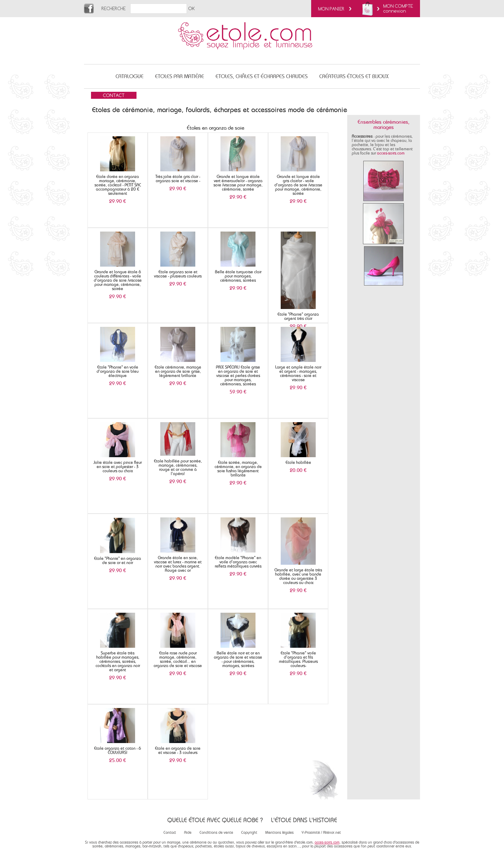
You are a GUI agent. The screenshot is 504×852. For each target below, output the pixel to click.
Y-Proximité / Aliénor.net (321, 833)
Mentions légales (279, 833)
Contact (170, 833)
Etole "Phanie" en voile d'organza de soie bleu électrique (118, 371)
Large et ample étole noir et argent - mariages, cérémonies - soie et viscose (298, 373)
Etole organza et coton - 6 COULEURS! (118, 750)
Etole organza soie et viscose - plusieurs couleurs (178, 274)
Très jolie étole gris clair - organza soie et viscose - (178, 179)
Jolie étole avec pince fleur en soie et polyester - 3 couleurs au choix (118, 467)
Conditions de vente (216, 833)
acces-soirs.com (391, 153)
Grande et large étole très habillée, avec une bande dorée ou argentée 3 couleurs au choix (298, 576)
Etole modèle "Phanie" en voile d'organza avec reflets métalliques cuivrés (238, 562)
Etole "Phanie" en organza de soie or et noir (118, 561)
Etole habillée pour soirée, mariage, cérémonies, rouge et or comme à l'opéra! (178, 467)
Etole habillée (298, 462)
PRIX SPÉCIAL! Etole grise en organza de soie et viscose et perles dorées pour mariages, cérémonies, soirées (238, 376)
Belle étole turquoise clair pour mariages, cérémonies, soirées (238, 276)
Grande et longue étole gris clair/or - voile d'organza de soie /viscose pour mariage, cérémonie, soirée (298, 185)
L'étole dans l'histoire (304, 820)
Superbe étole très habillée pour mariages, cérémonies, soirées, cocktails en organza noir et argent (118, 661)
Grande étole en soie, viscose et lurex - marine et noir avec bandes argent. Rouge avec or (178, 564)
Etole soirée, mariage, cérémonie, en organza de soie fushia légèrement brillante (238, 469)
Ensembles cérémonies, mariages (384, 125)
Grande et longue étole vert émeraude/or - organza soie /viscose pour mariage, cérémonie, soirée (238, 183)
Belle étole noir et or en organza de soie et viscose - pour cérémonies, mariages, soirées (238, 659)
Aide (188, 833)
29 (118, 201)
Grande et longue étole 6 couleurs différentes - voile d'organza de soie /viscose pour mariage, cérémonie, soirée (118, 280)
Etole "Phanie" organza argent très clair (298, 316)
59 (238, 392)
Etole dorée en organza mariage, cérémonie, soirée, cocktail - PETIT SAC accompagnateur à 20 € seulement (118, 185)
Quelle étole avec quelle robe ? (215, 820)
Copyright (249, 833)
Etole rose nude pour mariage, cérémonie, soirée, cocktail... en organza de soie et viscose (178, 659)
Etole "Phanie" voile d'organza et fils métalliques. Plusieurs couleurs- (298, 659)
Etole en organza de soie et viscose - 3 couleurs (178, 750)
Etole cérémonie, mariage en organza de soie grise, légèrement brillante (178, 371)
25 (118, 760)
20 (298, 470)
